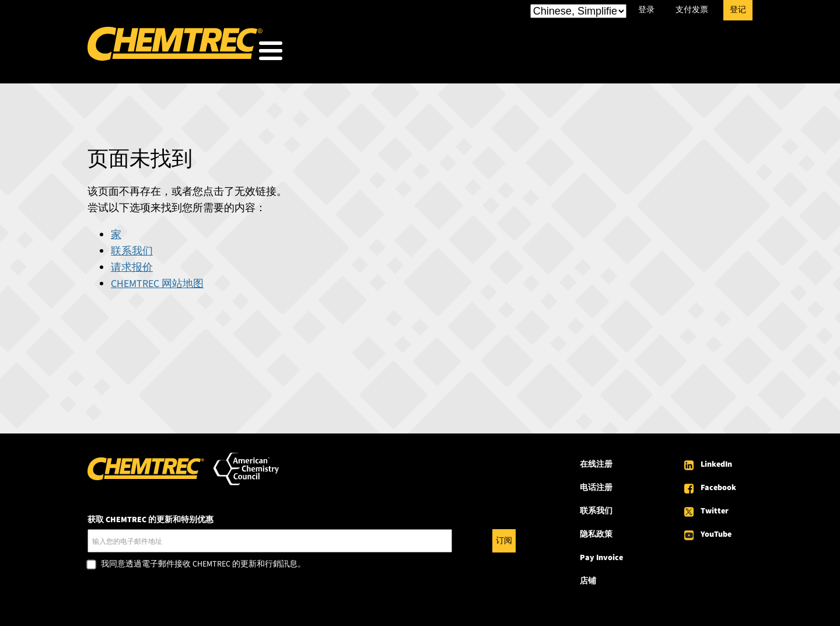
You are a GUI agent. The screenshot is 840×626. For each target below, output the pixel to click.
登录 (646, 10)
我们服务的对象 (433, 53)
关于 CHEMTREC (685, 53)
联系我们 (132, 248)
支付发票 (692, 10)
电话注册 (596, 484)
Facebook (718, 484)
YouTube (716, 531)
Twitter (715, 508)
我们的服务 (531, 53)
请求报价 (132, 264)
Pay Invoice (601, 554)
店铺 (588, 578)
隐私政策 (596, 531)
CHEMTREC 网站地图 (157, 280)
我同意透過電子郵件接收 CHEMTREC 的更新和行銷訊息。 (203, 561)
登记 (738, 10)
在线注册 (596, 461)
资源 (603, 53)
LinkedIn (716, 461)
